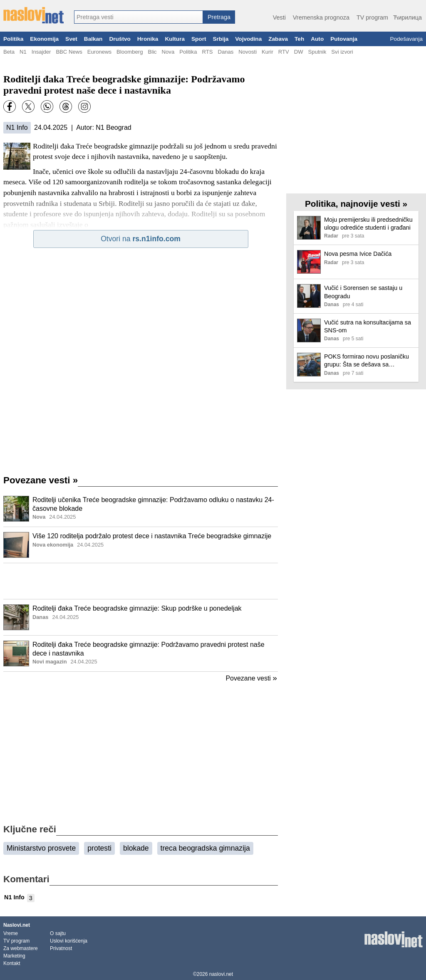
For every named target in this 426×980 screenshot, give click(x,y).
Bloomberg (130, 52)
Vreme (11, 933)
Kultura (175, 39)
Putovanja (344, 39)
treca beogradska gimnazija (205, 848)
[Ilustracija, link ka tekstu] (16, 510)
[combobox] (139, 17)
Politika (13, 39)
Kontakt (12, 963)
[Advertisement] (141, 581)
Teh (299, 39)
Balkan (93, 39)
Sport (199, 39)
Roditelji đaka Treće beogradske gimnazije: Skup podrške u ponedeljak (137, 608)
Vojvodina (248, 39)
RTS (207, 52)
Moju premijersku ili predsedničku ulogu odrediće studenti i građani (368, 224)
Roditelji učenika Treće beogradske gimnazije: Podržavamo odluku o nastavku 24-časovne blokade (153, 504)
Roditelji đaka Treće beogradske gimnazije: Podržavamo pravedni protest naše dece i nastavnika (149, 649)
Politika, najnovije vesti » (356, 204)
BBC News (69, 52)
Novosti (248, 52)
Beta (9, 52)
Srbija (220, 39)
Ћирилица (407, 17)
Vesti (279, 17)
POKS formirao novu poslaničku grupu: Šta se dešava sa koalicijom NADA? (367, 361)
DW (299, 52)
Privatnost (61, 948)
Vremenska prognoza (321, 17)
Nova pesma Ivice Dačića (358, 254)
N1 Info (17, 127)
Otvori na (141, 239)
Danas (225, 52)
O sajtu (58, 933)
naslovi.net (221, 974)
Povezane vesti (41, 480)
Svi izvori (342, 52)
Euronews (99, 52)
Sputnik (317, 52)
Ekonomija (44, 39)
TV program (372, 17)
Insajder (41, 52)
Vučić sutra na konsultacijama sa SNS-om (368, 326)
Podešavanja (406, 39)
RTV (284, 52)
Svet (71, 39)
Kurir (267, 52)
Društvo (120, 39)
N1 (23, 52)
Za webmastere (21, 948)
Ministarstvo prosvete (41, 848)
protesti (99, 848)
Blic (152, 52)
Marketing (14, 956)
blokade (136, 848)
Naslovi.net (17, 925)
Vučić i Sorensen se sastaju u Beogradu (363, 292)
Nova (168, 52)
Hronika (148, 39)
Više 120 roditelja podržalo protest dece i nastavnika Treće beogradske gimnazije (152, 536)
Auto (317, 39)
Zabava (278, 39)
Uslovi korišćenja (69, 941)
